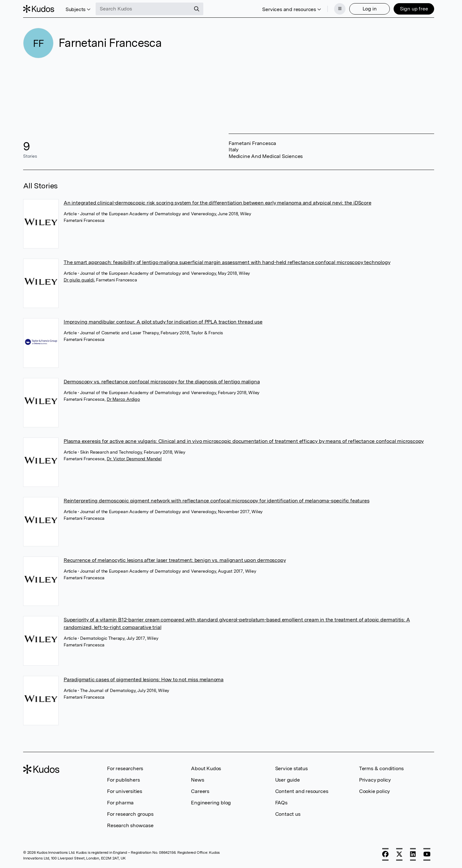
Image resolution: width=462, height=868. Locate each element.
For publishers (123, 780)
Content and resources (302, 791)
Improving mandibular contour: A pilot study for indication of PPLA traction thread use (163, 322)
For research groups (130, 814)
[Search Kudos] (143, 9)
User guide (288, 780)
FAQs (281, 803)
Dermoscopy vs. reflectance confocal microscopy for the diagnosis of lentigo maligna (162, 382)
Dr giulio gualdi (79, 280)
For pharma (120, 803)
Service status (291, 768)
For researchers (125, 768)
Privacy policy (375, 780)
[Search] (197, 9)
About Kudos (206, 768)
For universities (125, 791)
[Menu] (340, 9)
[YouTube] (427, 854)
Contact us (288, 814)
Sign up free (414, 9)
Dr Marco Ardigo (123, 399)
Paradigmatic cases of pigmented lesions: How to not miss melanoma (144, 679)
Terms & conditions (381, 768)
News (197, 780)
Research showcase (130, 825)
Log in (370, 9)
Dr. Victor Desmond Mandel (134, 459)
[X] (399, 854)
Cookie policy (374, 791)
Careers (200, 791)
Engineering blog (211, 803)
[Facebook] (385, 854)
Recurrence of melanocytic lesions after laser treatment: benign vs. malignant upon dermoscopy (175, 560)
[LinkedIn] (413, 854)
